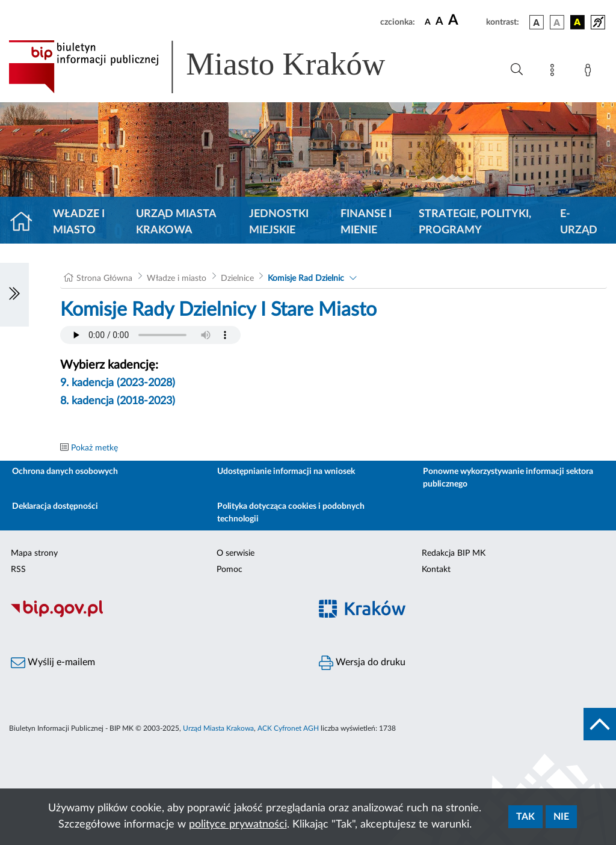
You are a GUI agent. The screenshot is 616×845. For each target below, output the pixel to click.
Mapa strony (34, 553)
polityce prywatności (238, 825)
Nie (561, 817)
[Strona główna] (26, 223)
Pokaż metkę (94, 448)
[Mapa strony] (555, 72)
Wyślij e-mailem (53, 663)
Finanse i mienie (366, 222)
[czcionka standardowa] (428, 22)
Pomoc (229, 570)
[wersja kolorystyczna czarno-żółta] (577, 22)
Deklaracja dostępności (55, 506)
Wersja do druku (362, 663)
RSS (18, 570)
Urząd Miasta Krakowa (176, 222)
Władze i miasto (79, 222)
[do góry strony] (600, 724)
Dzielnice (237, 278)
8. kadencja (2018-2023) (118, 401)
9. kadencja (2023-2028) (118, 383)
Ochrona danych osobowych (65, 472)
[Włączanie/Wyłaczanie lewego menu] (14, 295)
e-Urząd (579, 222)
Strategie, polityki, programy (475, 222)
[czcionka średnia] (439, 22)
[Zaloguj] (590, 72)
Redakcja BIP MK (454, 553)
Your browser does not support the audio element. (150, 335)
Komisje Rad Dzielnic (306, 278)
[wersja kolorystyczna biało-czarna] (557, 22)
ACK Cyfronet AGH (288, 728)
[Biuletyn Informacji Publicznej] (154, 615)
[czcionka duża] (465, 20)
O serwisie (236, 553)
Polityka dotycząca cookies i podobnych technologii (291, 513)
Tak (525, 817)
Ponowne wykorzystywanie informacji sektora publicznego (508, 478)
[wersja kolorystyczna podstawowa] (537, 22)
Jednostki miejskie (279, 222)
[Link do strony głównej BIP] (214, 67)
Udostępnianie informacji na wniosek (286, 472)
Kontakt (436, 570)
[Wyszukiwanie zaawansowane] (517, 70)
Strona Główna (104, 278)
